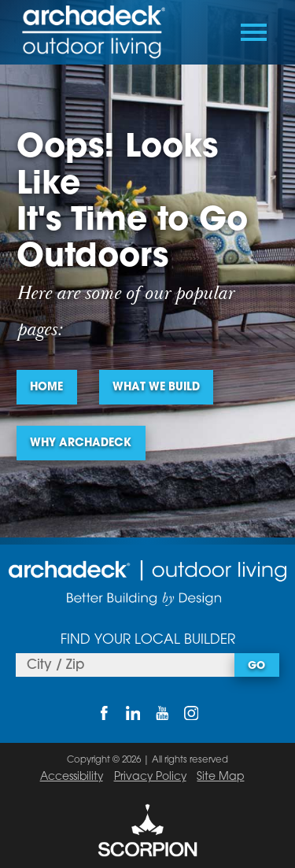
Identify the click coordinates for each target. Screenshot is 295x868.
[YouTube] (162, 713)
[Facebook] (103, 713)
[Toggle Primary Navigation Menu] (254, 32)
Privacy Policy (150, 777)
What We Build (156, 388)
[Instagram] (192, 713)
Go (256, 666)
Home (46, 388)
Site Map (220, 777)
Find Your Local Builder (148, 640)
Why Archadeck (81, 443)
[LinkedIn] (133, 713)
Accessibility (72, 777)
